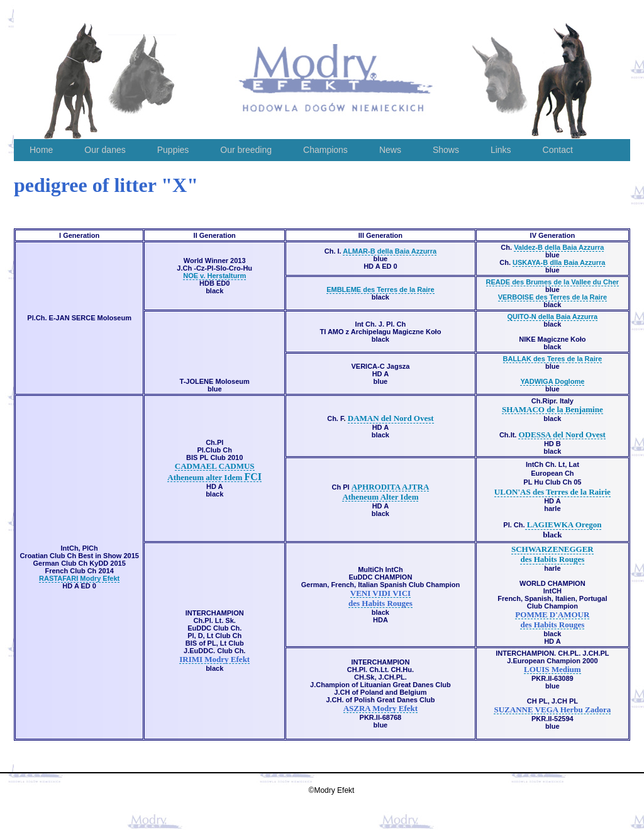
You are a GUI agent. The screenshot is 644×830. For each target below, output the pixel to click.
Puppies (173, 150)
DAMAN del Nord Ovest (391, 418)
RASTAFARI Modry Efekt (79, 578)
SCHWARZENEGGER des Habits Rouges (552, 554)
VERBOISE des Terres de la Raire (552, 297)
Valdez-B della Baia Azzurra (559, 247)
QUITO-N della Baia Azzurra (553, 317)
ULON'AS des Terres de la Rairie (552, 492)
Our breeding (246, 150)
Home (41, 150)
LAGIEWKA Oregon (563, 524)
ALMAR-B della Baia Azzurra (390, 251)
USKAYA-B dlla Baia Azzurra (559, 262)
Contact (558, 150)
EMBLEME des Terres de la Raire (380, 289)
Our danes (105, 150)
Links (501, 150)
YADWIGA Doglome (552, 381)
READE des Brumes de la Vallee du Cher (553, 282)
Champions (325, 150)
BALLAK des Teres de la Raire (553, 359)
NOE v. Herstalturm (214, 276)
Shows (446, 150)
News (390, 150)
